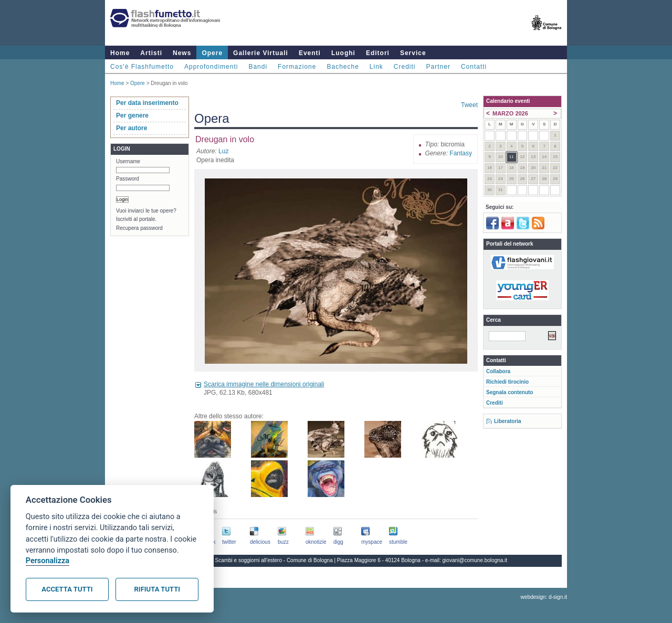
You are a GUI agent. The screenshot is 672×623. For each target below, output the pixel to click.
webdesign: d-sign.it (544, 597)
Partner (438, 67)
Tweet (469, 105)
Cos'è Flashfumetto (142, 67)
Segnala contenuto (510, 392)
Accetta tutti (67, 589)
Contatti (474, 67)
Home (120, 53)
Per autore (132, 128)
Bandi (258, 67)
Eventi (310, 53)
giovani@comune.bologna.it (475, 560)
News (182, 53)
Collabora (498, 371)
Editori (378, 53)
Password (128, 179)
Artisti (151, 53)
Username (128, 161)
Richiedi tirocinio (507, 382)
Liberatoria (508, 421)
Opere (212, 53)
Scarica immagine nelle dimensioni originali (264, 384)
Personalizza (48, 561)
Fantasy (461, 153)
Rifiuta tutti (157, 589)
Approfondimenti (211, 67)
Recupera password (139, 228)
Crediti (405, 67)
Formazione (297, 67)
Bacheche (343, 67)
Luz (223, 151)
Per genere (132, 115)
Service (413, 53)
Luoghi (343, 53)
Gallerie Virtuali (261, 53)
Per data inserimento (147, 103)
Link (376, 67)
